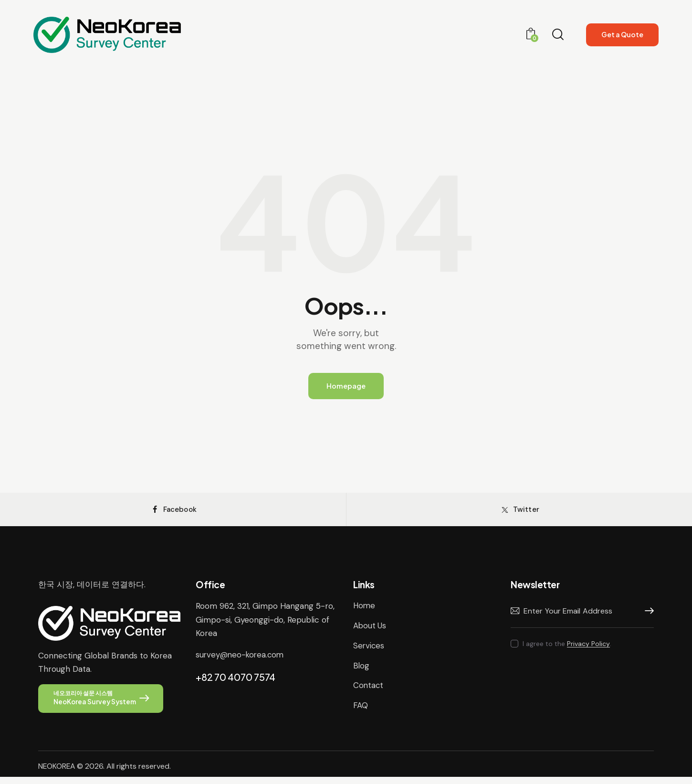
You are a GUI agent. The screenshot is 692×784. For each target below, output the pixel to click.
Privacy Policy (588, 650)
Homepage (346, 387)
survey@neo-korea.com (241, 660)
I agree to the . (567, 650)
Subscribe (647, 617)
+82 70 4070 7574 (236, 683)
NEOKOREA (57, 773)
